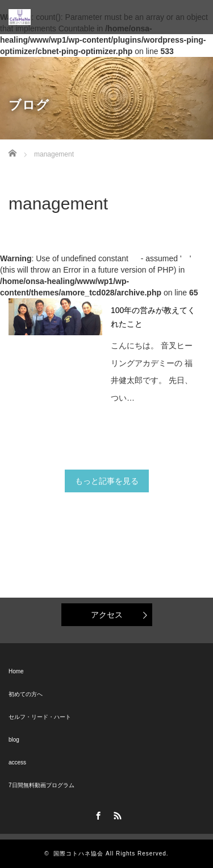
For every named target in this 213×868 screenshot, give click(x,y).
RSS (116, 814)
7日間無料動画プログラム (41, 785)
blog (14, 740)
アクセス (107, 615)
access (17, 762)
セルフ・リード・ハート (40, 717)
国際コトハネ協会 (78, 853)
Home (16, 671)
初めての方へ (26, 694)
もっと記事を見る (107, 481)
